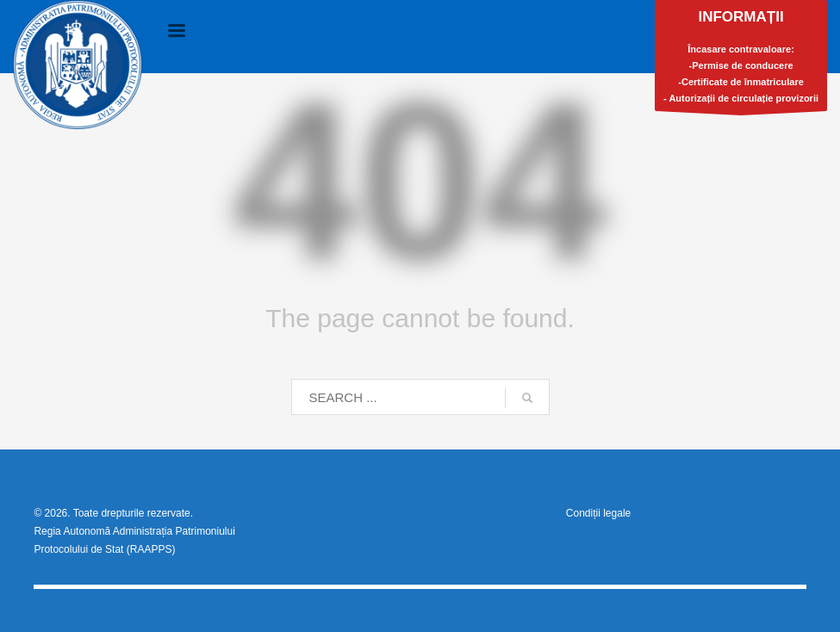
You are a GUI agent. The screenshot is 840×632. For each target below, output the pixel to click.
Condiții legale (598, 513)
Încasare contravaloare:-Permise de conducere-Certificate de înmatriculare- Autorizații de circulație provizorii (741, 60)
